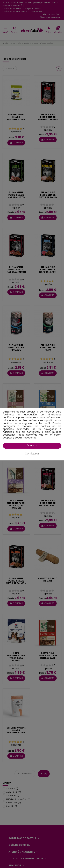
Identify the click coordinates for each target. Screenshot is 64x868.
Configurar (32, 454)
